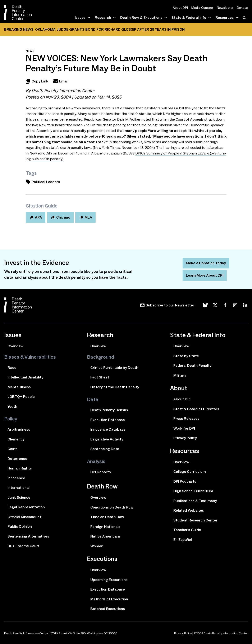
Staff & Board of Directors (196, 409)
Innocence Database (108, 429)
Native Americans (106, 536)
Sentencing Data (105, 449)
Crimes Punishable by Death (114, 368)
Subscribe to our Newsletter (170, 305)
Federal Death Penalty (192, 366)
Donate (242, 8)
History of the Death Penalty (115, 387)
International (19, 488)
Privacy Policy (185, 438)
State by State (186, 356)
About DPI (180, 8)
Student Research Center (195, 520)
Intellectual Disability (25, 377)
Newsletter (225, 8)
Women (97, 546)
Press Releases (186, 419)
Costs (13, 449)
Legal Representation (26, 507)
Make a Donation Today (206, 263)
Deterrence (17, 459)
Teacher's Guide (187, 530)
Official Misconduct (24, 517)
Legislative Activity (107, 439)
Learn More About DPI (205, 275)
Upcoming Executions (109, 580)
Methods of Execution (109, 599)
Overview (15, 346)
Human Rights (20, 468)
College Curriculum (190, 472)
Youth (12, 406)
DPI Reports (101, 472)
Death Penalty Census (109, 410)
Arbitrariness (19, 429)
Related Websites (189, 510)
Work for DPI (184, 428)
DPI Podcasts (185, 481)
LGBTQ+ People (21, 397)
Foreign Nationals (105, 527)
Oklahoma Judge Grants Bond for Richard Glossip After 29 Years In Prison (110, 29)
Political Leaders (43, 182)
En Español (183, 540)
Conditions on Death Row (112, 507)
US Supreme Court (24, 546)
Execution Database (108, 420)
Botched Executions (108, 609)
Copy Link (37, 81)
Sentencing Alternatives (28, 536)
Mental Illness (19, 387)
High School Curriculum (193, 491)
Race (12, 368)
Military (180, 375)
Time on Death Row (107, 517)
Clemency (16, 439)
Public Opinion (20, 526)
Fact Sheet (100, 377)
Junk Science (19, 497)
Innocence (16, 478)
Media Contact (202, 8)
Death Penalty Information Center (63, 91)
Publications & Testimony (195, 501)
